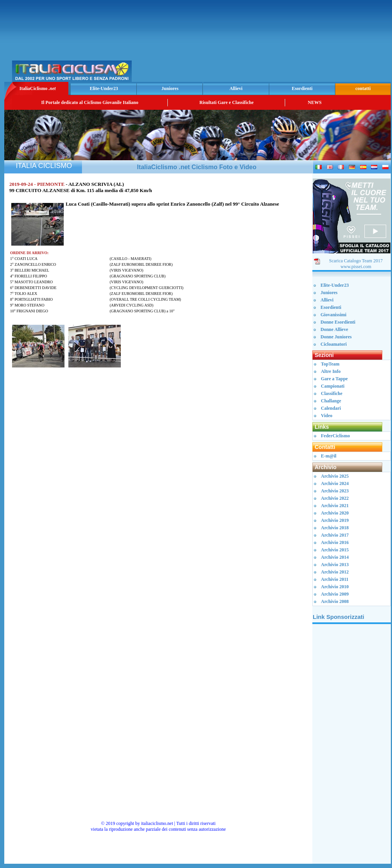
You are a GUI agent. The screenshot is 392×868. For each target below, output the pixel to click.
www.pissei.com (356, 267)
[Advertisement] (298, 43)
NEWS (314, 102)
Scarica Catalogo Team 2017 (356, 261)
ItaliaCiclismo (37, 88)
